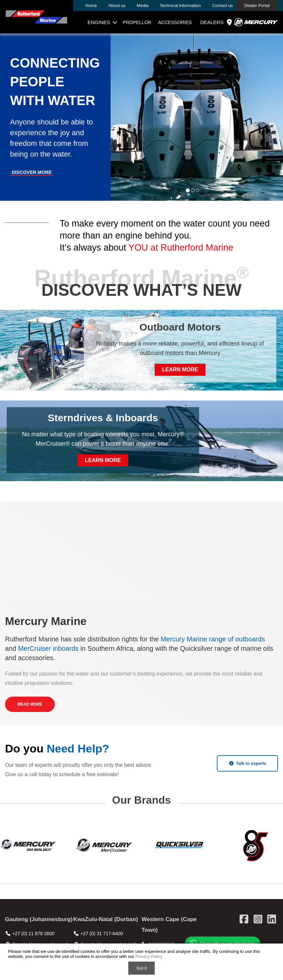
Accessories (175, 22)
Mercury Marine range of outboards (213, 639)
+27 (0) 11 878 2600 (33, 933)
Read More (30, 704)
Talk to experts (247, 763)
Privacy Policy (149, 956)
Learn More (180, 370)
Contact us (223, 6)
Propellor (137, 22)
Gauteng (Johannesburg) (39, 919)
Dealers (217, 22)
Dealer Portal (257, 6)
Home (91, 6)
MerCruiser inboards (48, 648)
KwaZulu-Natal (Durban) (106, 919)
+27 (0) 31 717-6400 (102, 933)
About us (117, 6)
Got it (141, 968)
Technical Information (180, 6)
